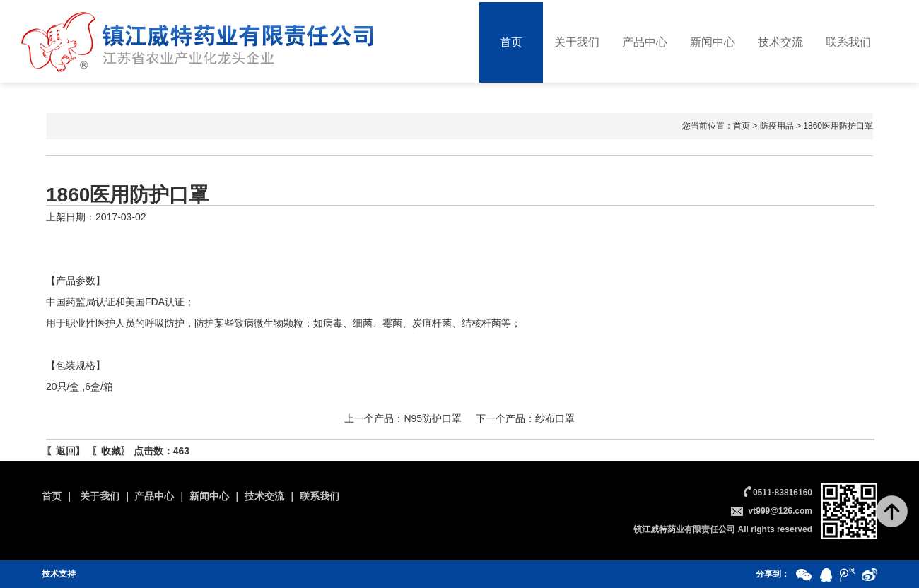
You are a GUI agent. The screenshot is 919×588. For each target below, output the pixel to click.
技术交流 (780, 42)
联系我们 (848, 42)
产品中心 (645, 42)
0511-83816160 (783, 493)
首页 (511, 42)
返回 (66, 451)
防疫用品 (777, 126)
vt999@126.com (780, 511)
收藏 (111, 451)
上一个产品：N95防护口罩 (403, 418)
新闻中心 (713, 42)
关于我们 (577, 42)
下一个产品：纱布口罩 (525, 418)
